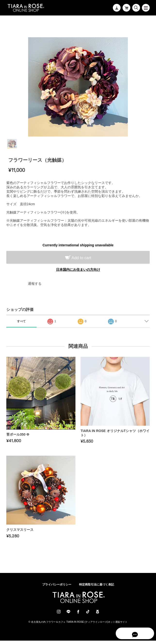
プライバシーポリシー (57, 588)
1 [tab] (12, 144)
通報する (35, 284)
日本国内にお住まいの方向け (78, 270)
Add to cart (81, 258)
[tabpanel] (78, 87)
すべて (21, 321)
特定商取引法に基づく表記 (97, 588)
